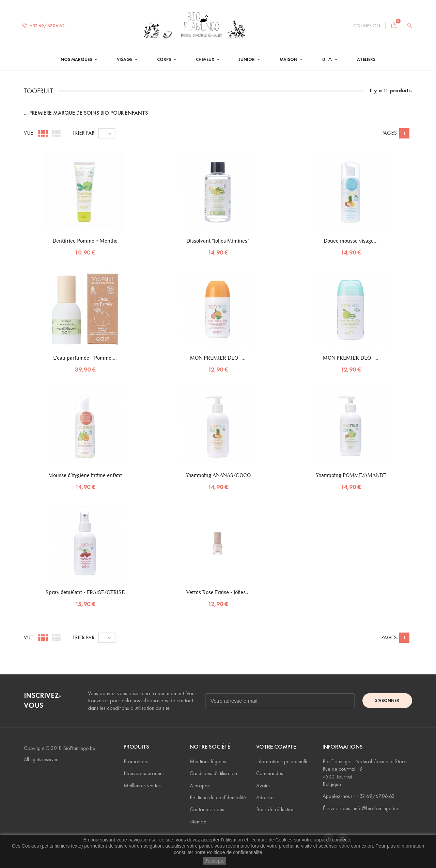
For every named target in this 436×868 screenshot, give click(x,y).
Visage (125, 60)
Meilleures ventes (142, 785)
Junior (247, 60)
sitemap (198, 822)
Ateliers (366, 60)
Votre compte (276, 747)
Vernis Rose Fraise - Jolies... (218, 592)
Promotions (136, 761)
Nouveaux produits (144, 773)
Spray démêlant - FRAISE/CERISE (85, 592)
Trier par (83, 133)
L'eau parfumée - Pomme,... (85, 358)
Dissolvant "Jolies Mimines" (218, 241)
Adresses (266, 797)
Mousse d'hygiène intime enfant (85, 475)
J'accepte (215, 861)
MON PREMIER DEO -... (218, 358)
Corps (165, 60)
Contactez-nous (207, 809)
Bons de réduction (275, 809)
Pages (389, 133)
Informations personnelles (283, 761)
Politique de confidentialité (235, 852)
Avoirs (263, 785)
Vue (28, 133)
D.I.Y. (328, 60)
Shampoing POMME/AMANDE (351, 475)
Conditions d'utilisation (213, 773)
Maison (289, 60)
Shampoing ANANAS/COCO (218, 475)
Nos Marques (77, 60)
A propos (200, 785)
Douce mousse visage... (351, 241)
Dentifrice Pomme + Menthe (85, 241)
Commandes (270, 773)
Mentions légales (208, 761)
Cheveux (206, 60)
